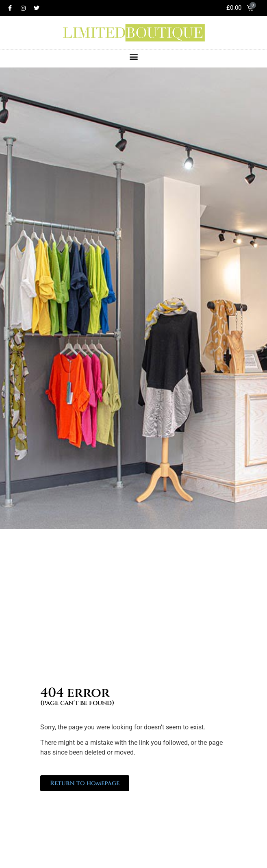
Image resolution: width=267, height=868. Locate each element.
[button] (133, 57)
